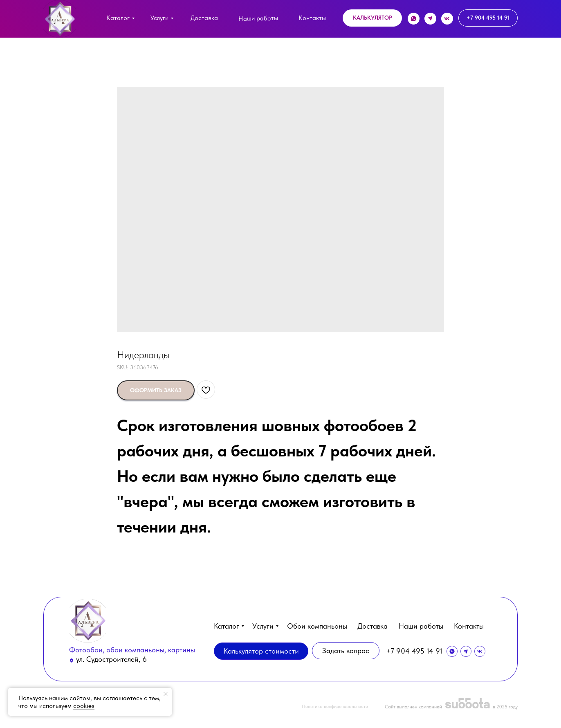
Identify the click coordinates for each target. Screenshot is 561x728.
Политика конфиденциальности (335, 706)
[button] (372, 18)
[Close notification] (166, 694)
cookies (84, 706)
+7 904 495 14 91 (415, 651)
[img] (59, 19)
